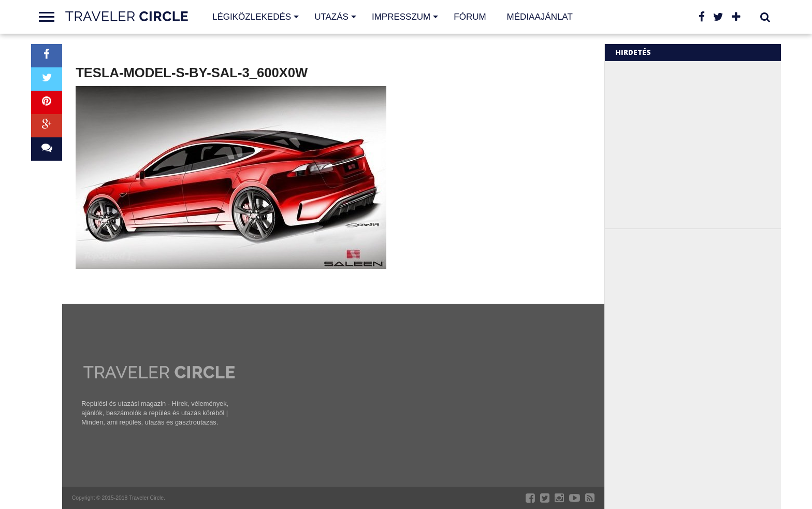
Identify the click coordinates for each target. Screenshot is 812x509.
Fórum (470, 17)
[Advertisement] (702, 144)
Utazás (331, 17)
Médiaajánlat (540, 17)
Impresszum (401, 17)
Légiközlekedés (252, 17)
